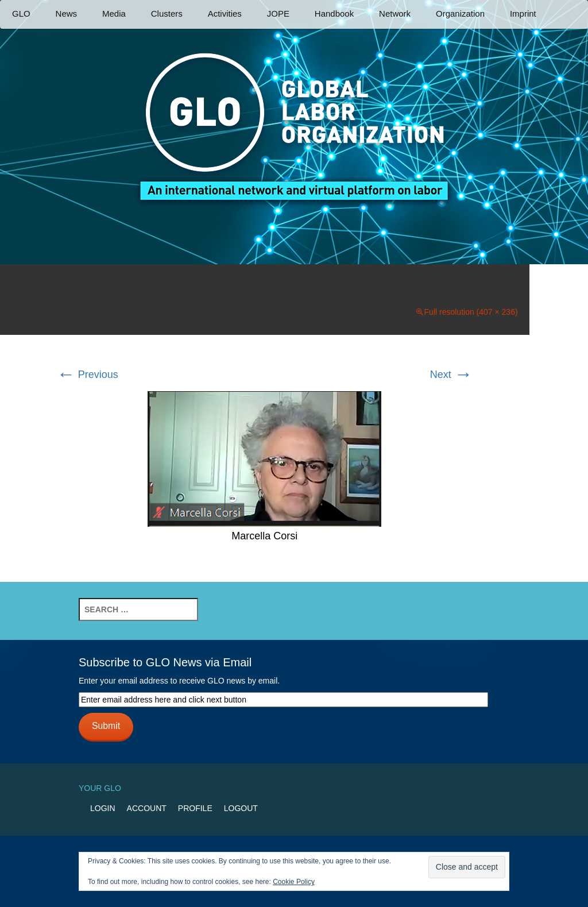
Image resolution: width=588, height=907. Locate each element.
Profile (195, 808)
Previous (88, 375)
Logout (241, 808)
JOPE (278, 13)
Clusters (167, 13)
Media (114, 13)
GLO (21, 13)
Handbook (334, 13)
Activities (225, 13)
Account (147, 808)
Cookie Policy (294, 882)
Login (103, 808)
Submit (106, 726)
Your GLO (100, 788)
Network (395, 13)
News (67, 13)
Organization (460, 13)
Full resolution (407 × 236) (471, 312)
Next (451, 375)
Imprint (523, 13)
